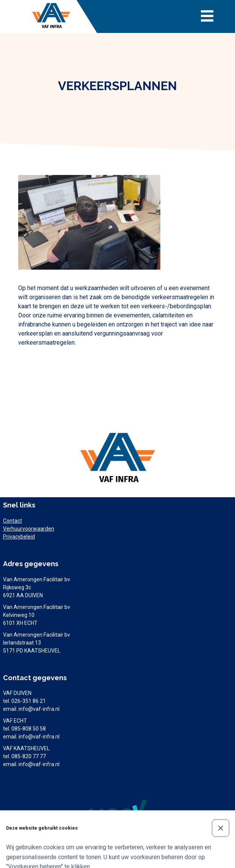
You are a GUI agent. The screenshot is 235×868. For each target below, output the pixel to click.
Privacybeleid (19, 537)
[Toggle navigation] (207, 17)
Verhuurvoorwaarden (29, 529)
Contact (13, 521)
